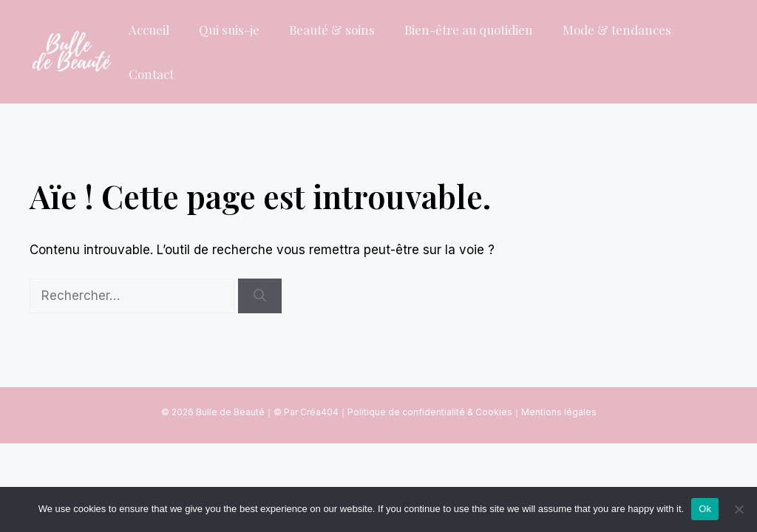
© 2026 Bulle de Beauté (213, 412)
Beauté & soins (332, 30)
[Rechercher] (260, 296)
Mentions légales (559, 412)
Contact (151, 74)
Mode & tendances (617, 30)
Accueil (149, 30)
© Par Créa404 (306, 412)
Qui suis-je (229, 30)
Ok (705, 509)
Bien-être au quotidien (469, 30)
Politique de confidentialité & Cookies (430, 412)
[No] (739, 509)
